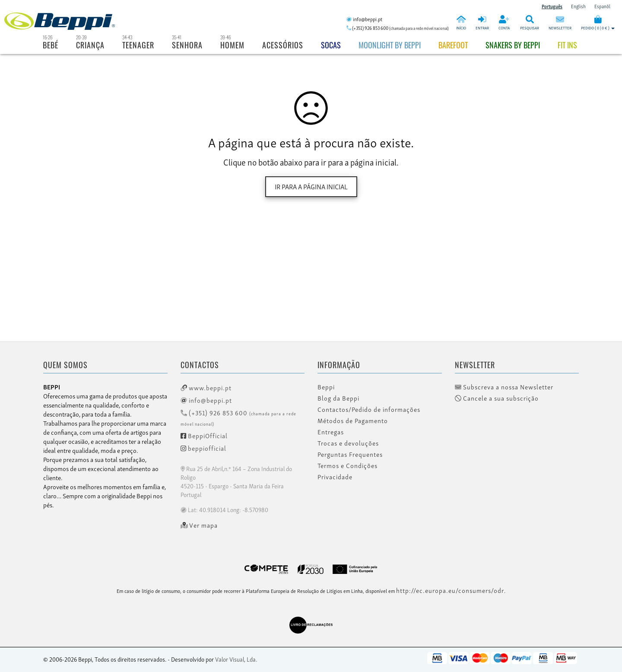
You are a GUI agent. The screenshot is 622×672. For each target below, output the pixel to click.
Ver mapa (199, 525)
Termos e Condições (347, 465)
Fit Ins (567, 45)
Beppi (326, 387)
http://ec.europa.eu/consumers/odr (450, 590)
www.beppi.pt (206, 387)
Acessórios (283, 45)
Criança (90, 45)
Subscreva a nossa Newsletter (504, 387)
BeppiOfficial (204, 435)
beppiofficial (203, 448)
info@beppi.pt (206, 400)
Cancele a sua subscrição (497, 398)
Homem (232, 45)
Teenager (138, 45)
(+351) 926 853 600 (238, 417)
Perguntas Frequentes (350, 454)
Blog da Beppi (338, 398)
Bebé (51, 45)
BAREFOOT (453, 45)
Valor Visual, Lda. (236, 659)
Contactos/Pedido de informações (369, 409)
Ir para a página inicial (311, 186)
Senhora (187, 45)
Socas (331, 45)
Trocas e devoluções (348, 443)
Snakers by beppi (513, 45)
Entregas (331, 432)
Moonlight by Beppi (390, 45)
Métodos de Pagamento (353, 420)
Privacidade (335, 477)
